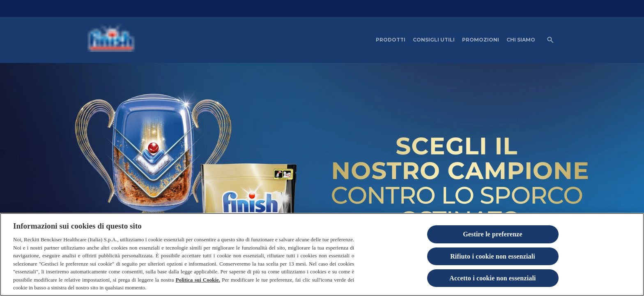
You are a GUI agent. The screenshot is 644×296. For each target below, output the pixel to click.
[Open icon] (550, 40)
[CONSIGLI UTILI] (434, 40)
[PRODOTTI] (391, 40)
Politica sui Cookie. (198, 280)
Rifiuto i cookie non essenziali (493, 256)
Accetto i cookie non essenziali (492, 278)
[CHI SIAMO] (521, 40)
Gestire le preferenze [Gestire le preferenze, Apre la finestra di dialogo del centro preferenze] (493, 234)
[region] (322, 254)
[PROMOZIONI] (481, 40)
